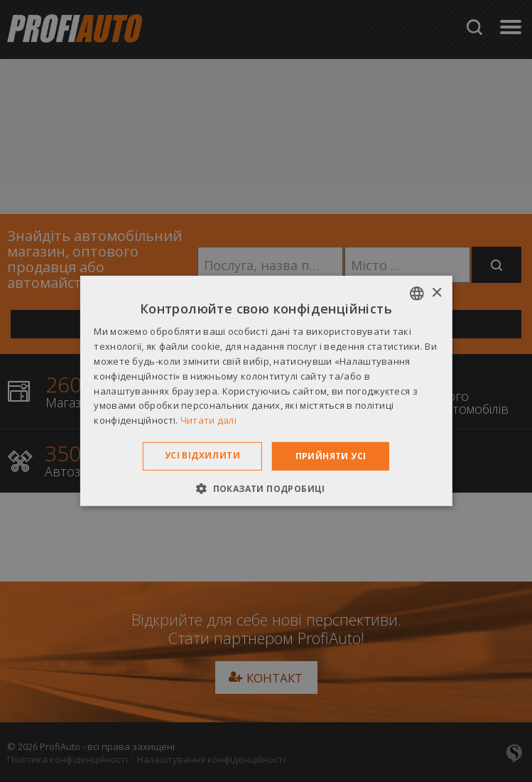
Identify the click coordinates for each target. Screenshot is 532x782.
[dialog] (266, 391)
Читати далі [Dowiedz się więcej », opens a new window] (208, 420)
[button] (266, 488)
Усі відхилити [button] (202, 455)
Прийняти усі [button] (331, 456)
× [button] (436, 293)
